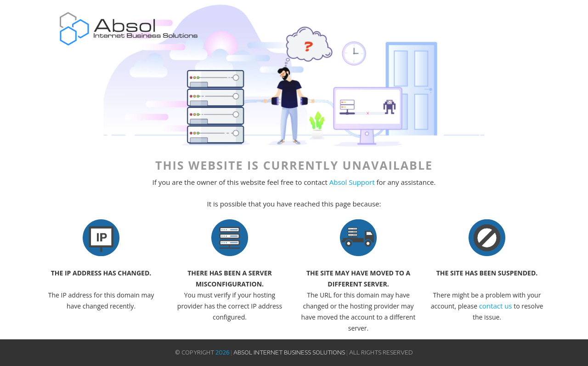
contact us (496, 306)
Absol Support (352, 182)
